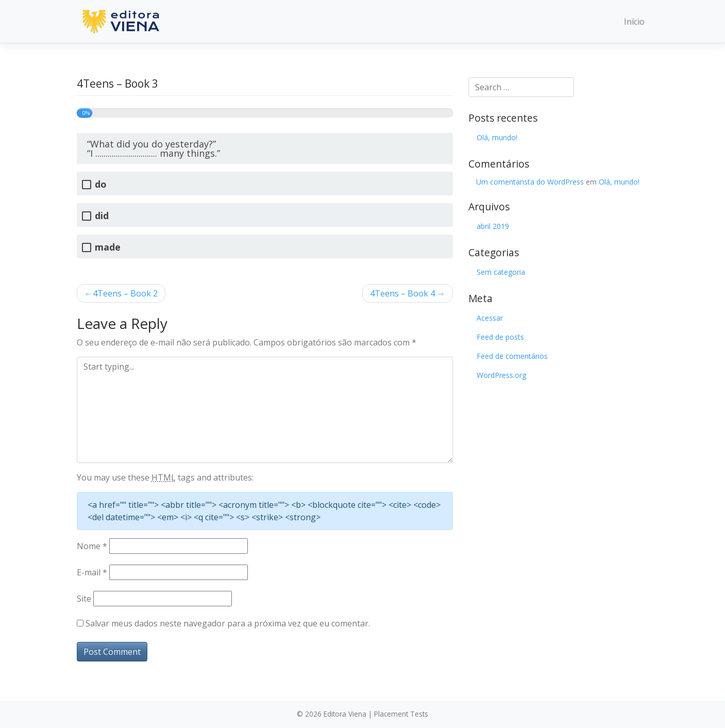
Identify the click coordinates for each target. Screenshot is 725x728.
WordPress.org (501, 375)
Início (634, 22)
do (101, 184)
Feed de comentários (512, 356)
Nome (92, 546)
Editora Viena (345, 714)
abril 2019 (493, 226)
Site (84, 599)
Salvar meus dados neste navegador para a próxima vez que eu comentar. (228, 623)
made (108, 247)
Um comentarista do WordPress (530, 182)
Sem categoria (501, 272)
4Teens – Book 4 (402, 293)
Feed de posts (500, 337)
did (102, 216)
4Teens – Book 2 (125, 293)
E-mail (92, 572)
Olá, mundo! (497, 137)
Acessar (490, 318)
